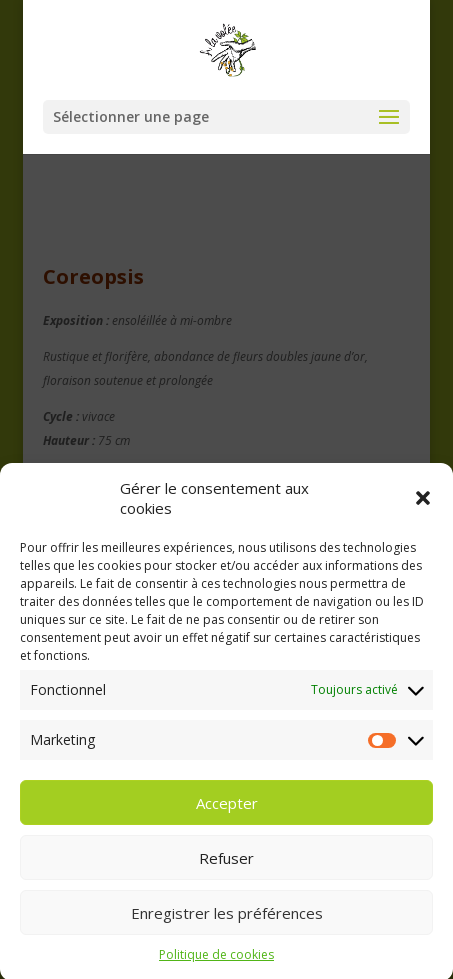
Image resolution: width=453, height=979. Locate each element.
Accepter (227, 811)
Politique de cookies (216, 963)
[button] (423, 506)
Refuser (226, 866)
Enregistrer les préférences (227, 921)
